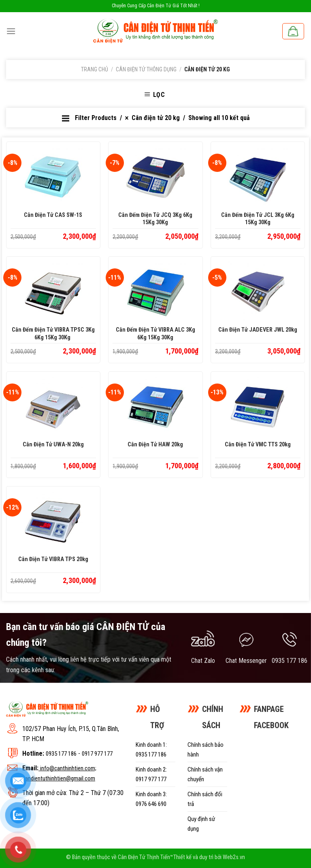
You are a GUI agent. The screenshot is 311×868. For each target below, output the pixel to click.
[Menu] (11, 31)
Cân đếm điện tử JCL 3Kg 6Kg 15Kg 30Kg (258, 219)
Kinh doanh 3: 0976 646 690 (151, 799)
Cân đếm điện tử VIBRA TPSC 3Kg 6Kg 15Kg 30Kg (53, 334)
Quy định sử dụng (201, 824)
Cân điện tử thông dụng (146, 69)
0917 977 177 (97, 754)
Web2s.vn (234, 857)
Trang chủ (95, 69)
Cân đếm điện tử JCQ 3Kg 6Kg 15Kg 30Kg (155, 219)
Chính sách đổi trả (205, 799)
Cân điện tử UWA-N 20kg (53, 445)
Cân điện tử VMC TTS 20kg (258, 445)
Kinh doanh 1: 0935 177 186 (151, 750)
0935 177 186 (61, 754)
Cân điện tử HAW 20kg (155, 445)
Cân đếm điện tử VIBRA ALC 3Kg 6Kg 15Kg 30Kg (155, 334)
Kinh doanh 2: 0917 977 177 (151, 774)
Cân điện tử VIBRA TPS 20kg (53, 559)
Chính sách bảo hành (206, 750)
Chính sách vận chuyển (205, 774)
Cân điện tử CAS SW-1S (53, 215)
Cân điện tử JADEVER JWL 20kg (258, 330)
